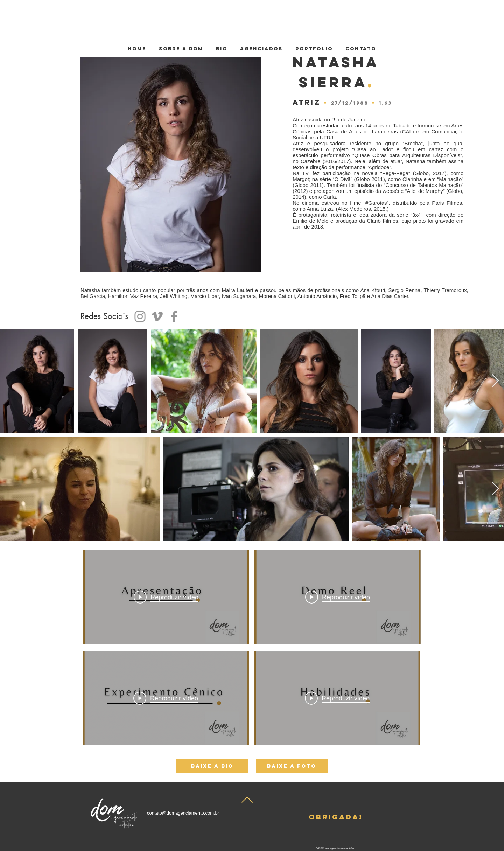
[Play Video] (338, 597)
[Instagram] (140, 316)
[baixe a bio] (212, 766)
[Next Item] (495, 381)
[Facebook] (174, 316)
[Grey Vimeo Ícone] (157, 316)
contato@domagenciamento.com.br (183, 813)
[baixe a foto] (292, 766)
